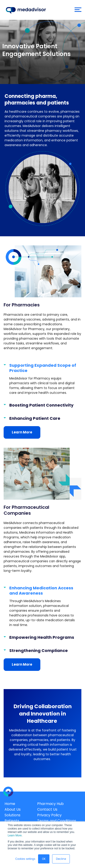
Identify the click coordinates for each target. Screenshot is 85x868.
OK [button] (44, 859)
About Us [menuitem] (13, 809)
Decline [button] (61, 859)
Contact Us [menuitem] (47, 809)
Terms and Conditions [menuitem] (57, 821)
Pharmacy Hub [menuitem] (50, 804)
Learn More (15, 835)
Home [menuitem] (10, 804)
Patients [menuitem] (12, 821)
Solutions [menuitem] (12, 815)
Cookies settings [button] (25, 859)
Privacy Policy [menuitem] (49, 815)
